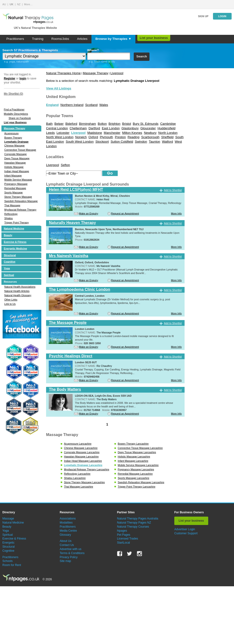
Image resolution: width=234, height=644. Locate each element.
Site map (65, 561)
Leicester (63, 133)
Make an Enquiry (89, 213)
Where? (93, 50)
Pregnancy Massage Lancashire (136, 469)
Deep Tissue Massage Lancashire (137, 452)
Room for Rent (12, 565)
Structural (10, 255)
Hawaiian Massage (15, 163)
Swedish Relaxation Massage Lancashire (141, 482)
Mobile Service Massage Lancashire (138, 465)
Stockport (102, 142)
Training (38, 39)
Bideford (71, 124)
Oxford (93, 137)
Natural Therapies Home (63, 73)
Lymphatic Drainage (16, 142)
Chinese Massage (14, 145)
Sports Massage (13, 192)
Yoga (7, 268)
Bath (49, 124)
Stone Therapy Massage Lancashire (84, 482)
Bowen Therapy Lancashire (133, 444)
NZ (19, 4)
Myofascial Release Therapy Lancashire (87, 469)
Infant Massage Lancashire (133, 461)
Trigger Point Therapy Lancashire (137, 487)
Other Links (11, 300)
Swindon (141, 142)
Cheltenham (78, 128)
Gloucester (148, 128)
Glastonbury (130, 128)
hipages (122, 531)
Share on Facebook (20, 118)
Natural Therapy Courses (133, 527)
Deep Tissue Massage (17, 158)
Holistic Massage (14, 167)
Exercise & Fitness (15, 242)
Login (222, 16)
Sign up (203, 16)
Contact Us (67, 545)
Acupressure (11, 133)
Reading (133, 137)
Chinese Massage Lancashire (81, 448)
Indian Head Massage (17, 171)
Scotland (91, 105)
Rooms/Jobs (60, 39)
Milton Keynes (132, 133)
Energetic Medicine (15, 249)
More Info (176, 213)
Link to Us (10, 304)
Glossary (65, 535)
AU (4, 4)
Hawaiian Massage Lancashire (81, 457)
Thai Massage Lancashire (79, 487)
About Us (66, 541)
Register (10, 78)
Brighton (115, 124)
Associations (68, 519)
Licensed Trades (128, 539)
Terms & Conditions (72, 553)
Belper (59, 124)
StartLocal (123, 543)
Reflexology (11, 214)
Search (142, 56)
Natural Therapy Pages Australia (138, 519)
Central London (57, 128)
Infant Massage (13, 176)
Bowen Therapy (13, 138)
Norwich (81, 137)
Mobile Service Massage (18, 180)
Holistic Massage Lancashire (134, 457)
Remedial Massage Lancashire (135, 474)
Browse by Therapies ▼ (113, 39)
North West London (60, 137)
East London (111, 128)
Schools (8, 561)
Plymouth (106, 137)
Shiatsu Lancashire (75, 478)
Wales (104, 105)
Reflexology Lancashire (77, 474)
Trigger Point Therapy (16, 223)
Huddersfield (167, 128)
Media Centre (68, 531)
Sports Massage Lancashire (133, 478)
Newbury (150, 133)
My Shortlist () (13, 94)
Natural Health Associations (20, 287)
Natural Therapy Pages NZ (134, 523)
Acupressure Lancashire (78, 444)
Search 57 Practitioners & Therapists (30, 50)
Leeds (50, 133)
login (23, 78)
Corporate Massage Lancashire (82, 452)
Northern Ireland (72, 105)
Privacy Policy (69, 557)
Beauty (8, 235)
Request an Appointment (125, 213)
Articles (82, 39)
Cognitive (10, 262)
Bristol (127, 124)
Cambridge (168, 124)
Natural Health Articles (17, 291)
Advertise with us (71, 549)
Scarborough (150, 137)
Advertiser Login (185, 529)
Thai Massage (12, 205)
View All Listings (59, 88)
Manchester (112, 133)
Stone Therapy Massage (18, 197)
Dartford (94, 128)
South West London (80, 142)
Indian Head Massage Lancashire (83, 461)
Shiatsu (9, 218)
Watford (167, 142)
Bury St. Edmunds (146, 124)
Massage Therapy (14, 128)
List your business (154, 38)
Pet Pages (124, 535)
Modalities (66, 523)
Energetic (8, 543)
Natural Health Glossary (18, 295)
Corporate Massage (16, 154)
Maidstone (95, 133)
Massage (8, 519)
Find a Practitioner (14, 109)
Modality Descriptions (16, 114)
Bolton (102, 124)
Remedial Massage (15, 188)
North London (168, 133)
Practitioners (15, 39)
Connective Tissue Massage (20, 150)
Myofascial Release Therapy (20, 210)
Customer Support (186, 533)
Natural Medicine (14, 229)
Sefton (66, 165)
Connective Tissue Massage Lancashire (140, 448)
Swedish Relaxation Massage (21, 201)
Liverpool (117, 73)
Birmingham (88, 124)
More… (28, 4)
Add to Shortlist (173, 190)
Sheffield (167, 137)
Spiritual (9, 275)
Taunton (154, 142)
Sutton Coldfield (122, 142)
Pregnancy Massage (16, 184)
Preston (120, 137)
